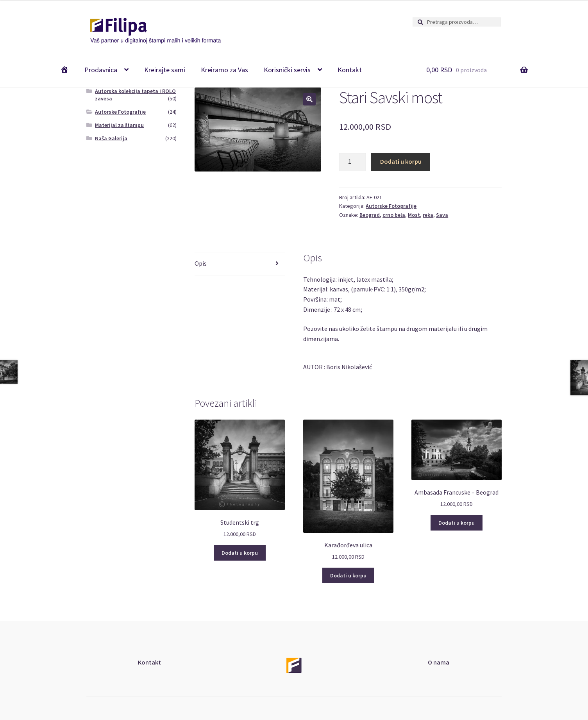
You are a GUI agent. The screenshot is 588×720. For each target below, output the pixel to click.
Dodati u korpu (401, 161)
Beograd (370, 215)
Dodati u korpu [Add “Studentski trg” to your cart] (240, 553)
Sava (442, 215)
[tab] (240, 264)
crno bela (394, 215)
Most (414, 215)
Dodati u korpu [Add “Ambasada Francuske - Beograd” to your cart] (457, 523)
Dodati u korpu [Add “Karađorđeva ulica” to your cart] (348, 575)
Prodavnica (101, 70)
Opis (201, 263)
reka (428, 215)
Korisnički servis (287, 70)
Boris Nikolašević (349, 367)
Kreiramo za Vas (224, 70)
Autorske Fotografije (391, 206)
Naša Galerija (111, 138)
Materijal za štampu (119, 125)
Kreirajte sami (165, 70)
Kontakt (350, 70)
